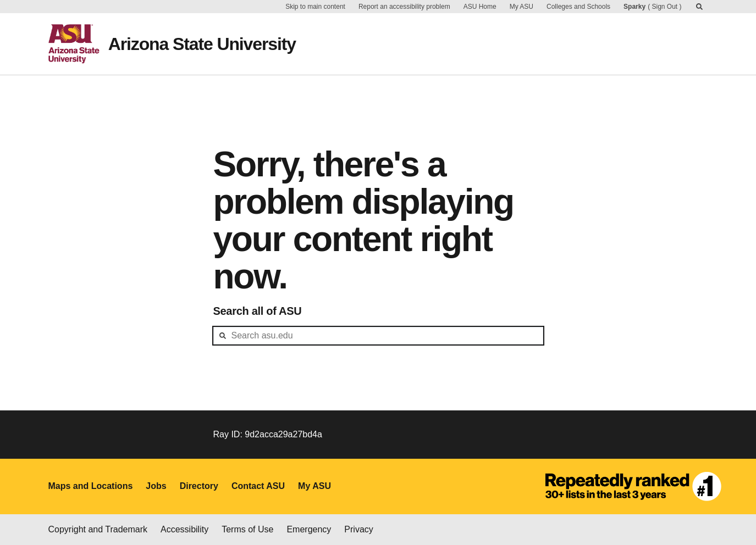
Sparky (634, 7)
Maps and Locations (91, 486)
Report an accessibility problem (404, 7)
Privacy (358, 529)
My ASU (522, 7)
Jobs (156, 486)
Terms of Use (247, 529)
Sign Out (664, 7)
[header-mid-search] (378, 336)
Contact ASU (258, 486)
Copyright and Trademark (98, 529)
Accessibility (184, 529)
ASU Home (480, 7)
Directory (199, 486)
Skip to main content (315, 7)
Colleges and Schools (578, 7)
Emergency (309, 529)
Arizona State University (202, 44)
